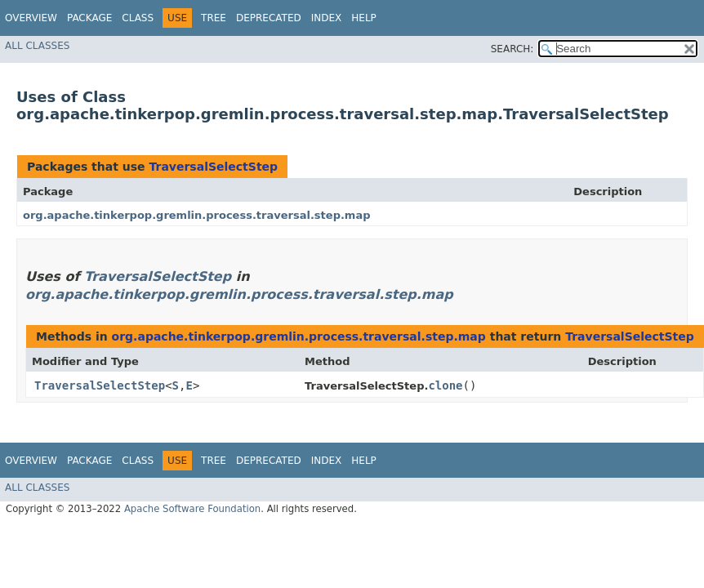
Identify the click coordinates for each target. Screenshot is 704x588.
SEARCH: (512, 49)
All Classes (37, 46)
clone (445, 385)
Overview (31, 18)
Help (364, 18)
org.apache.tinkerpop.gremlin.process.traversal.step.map (197, 215)
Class (138, 18)
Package (89, 18)
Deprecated (269, 18)
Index (327, 18)
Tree (214, 18)
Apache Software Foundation (192, 509)
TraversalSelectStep (213, 167)
